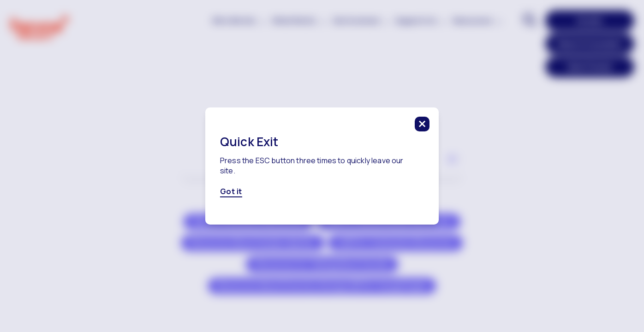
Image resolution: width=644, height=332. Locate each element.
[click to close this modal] (422, 124)
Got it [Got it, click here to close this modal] (231, 192)
